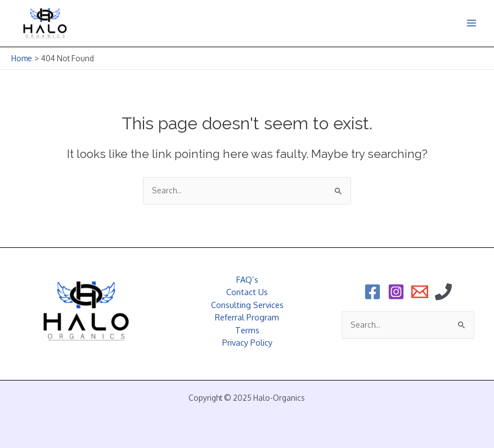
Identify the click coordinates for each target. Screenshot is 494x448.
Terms (247, 330)
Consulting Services (247, 305)
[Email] (420, 292)
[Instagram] (396, 292)
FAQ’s (247, 279)
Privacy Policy (247, 342)
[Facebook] (372, 292)
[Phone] (443, 292)
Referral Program (247, 317)
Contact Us (247, 292)
